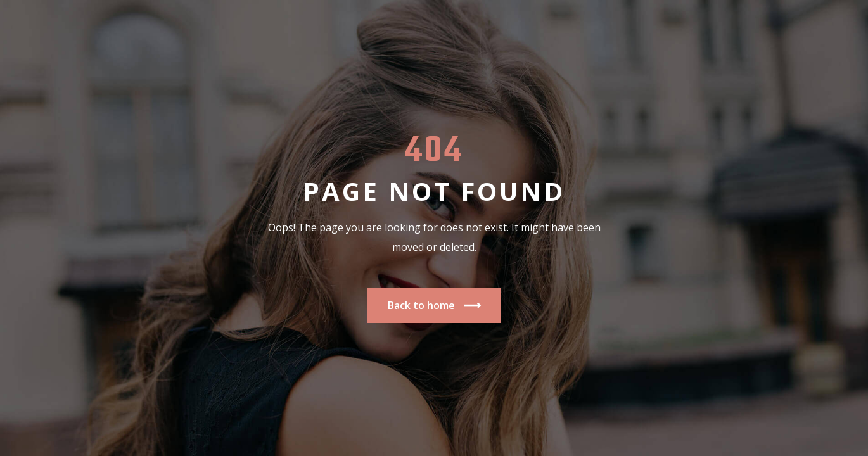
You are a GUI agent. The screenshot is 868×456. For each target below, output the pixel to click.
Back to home (434, 306)
